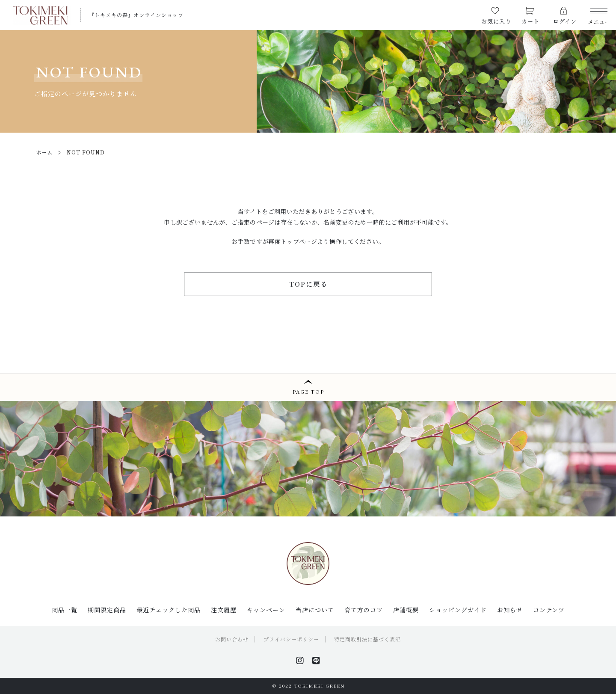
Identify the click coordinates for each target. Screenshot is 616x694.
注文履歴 (224, 610)
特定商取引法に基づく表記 (367, 639)
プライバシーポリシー (291, 639)
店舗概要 (406, 610)
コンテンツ (549, 610)
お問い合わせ (232, 639)
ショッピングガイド (458, 610)
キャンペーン (266, 610)
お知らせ (510, 610)
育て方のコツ (364, 610)
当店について (315, 610)
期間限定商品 (107, 610)
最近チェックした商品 (169, 610)
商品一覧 (65, 610)
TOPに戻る (308, 284)
